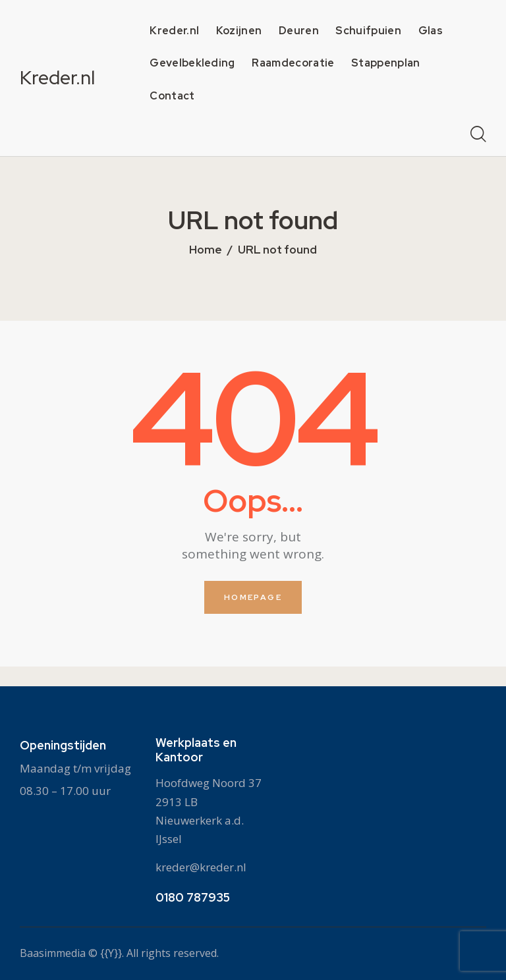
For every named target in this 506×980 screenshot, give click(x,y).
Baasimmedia (53, 953)
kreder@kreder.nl (201, 866)
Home (206, 250)
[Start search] (478, 135)
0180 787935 (193, 897)
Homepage (253, 597)
